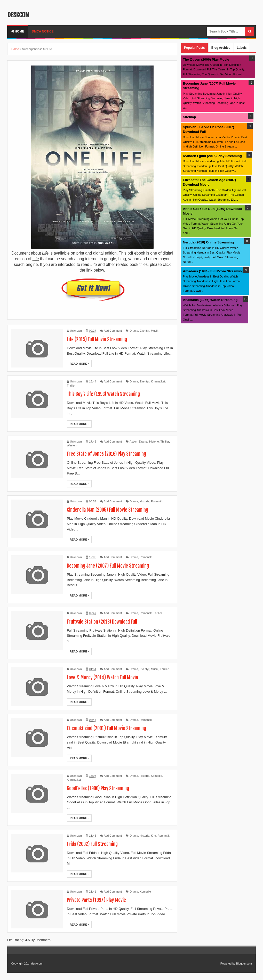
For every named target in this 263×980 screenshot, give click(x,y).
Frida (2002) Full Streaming (94, 844)
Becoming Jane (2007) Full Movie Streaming (111, 566)
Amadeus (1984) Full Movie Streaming (213, 271)
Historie (154, 442)
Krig (154, 836)
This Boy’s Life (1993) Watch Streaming (106, 394)
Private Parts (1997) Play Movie (98, 900)
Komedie (157, 776)
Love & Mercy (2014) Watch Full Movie (104, 677)
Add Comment (113, 331)
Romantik (157, 501)
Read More (79, 364)
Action (134, 442)
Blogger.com (244, 963)
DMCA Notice (43, 31)
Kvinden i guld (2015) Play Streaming (212, 156)
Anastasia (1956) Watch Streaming (210, 300)
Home (18, 31)
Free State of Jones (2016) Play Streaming (109, 454)
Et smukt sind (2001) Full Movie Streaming (109, 728)
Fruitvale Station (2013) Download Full (105, 622)
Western (72, 445)
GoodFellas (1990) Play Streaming (100, 788)
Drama (134, 331)
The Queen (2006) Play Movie (206, 59)
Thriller (71, 386)
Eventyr (144, 331)
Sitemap (190, 117)
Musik (155, 331)
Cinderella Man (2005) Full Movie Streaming (110, 510)
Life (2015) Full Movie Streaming (99, 339)
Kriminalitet (158, 381)
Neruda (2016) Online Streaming (208, 242)
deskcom (18, 15)
